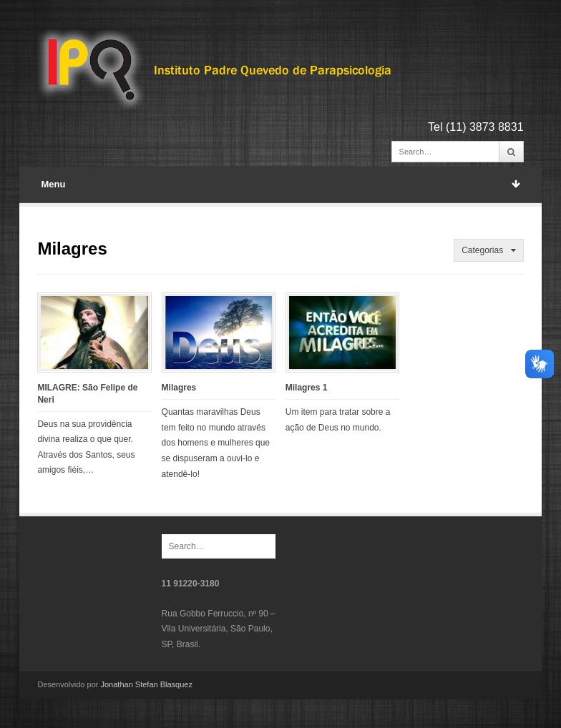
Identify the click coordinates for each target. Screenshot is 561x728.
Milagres (179, 388)
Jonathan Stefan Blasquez (147, 684)
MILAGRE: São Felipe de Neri (87, 394)
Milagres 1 (307, 388)
